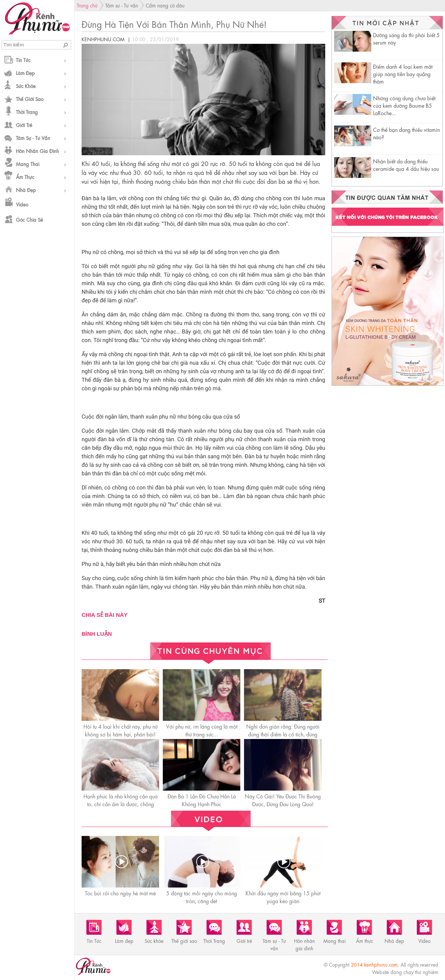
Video (22, 204)
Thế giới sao (30, 99)
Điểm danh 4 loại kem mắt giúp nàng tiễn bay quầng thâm (403, 74)
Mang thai (28, 164)
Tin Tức (23, 60)
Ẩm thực (25, 177)
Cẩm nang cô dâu (165, 5)
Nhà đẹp (26, 190)
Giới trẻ (24, 125)
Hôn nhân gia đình (37, 151)
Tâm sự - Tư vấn (33, 138)
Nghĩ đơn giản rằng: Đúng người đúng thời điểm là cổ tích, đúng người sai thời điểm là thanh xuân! (283, 734)
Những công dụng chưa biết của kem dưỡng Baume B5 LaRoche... (404, 105)
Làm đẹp (25, 73)
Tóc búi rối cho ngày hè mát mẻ (120, 893)
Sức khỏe (26, 86)
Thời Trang (27, 112)
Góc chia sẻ (29, 219)
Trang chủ (87, 5)
